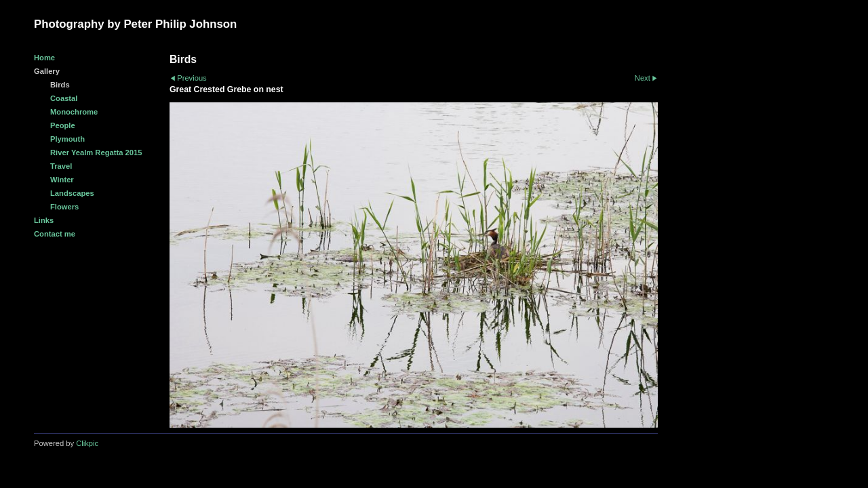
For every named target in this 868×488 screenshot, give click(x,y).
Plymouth (67, 139)
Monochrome (74, 112)
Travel (61, 166)
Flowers (64, 207)
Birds (60, 85)
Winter (62, 180)
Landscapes (72, 193)
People (63, 125)
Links (44, 220)
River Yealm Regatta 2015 (96, 152)
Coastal (64, 98)
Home (44, 58)
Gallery (47, 71)
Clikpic (87, 443)
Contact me (55, 234)
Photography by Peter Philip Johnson (135, 24)
